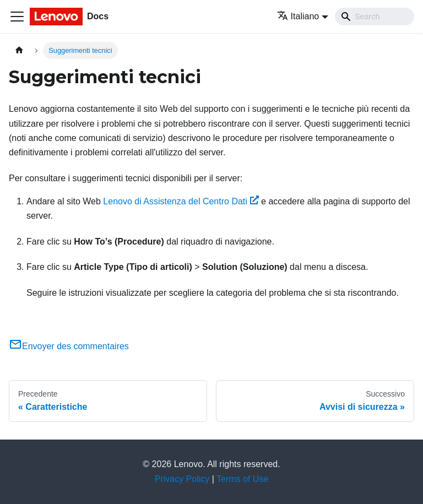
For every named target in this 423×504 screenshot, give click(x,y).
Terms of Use (242, 479)
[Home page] (19, 50)
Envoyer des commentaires (69, 346)
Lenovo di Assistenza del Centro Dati (181, 201)
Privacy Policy (182, 479)
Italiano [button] (298, 16)
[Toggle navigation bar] (17, 17)
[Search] (375, 17)
